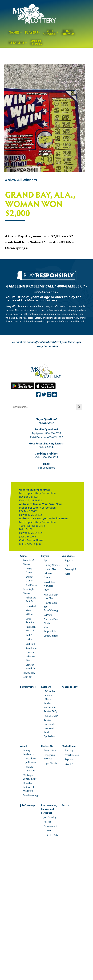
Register (69, 560)
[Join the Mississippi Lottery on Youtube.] (55, 394)
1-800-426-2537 (49, 457)
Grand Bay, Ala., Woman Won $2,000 (40, 204)
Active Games (29, 570)
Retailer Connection (50, 705)
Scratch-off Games (28, 562)
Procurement (50, 826)
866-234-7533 (53, 433)
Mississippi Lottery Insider (30, 777)
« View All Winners (21, 180)
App (46, 560)
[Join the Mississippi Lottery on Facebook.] (38, 394)
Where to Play (36, 42)
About (24, 746)
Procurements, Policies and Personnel (49, 809)
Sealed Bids (52, 835)
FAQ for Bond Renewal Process (51, 695)
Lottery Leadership (28, 752)
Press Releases (72, 755)
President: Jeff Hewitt (31, 760)
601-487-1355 (47, 423)
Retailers (17, 42)
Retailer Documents (49, 722)
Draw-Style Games (28, 591)
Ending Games (29, 578)
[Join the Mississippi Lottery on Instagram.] (49, 394)
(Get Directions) (28, 536)
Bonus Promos (68, 32)
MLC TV (69, 764)
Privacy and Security (49, 757)
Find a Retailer (51, 716)
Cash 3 (29, 639)
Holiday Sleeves (52, 565)
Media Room (69, 746)
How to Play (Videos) (29, 675)
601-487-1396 (47, 447)
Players (32, 32)
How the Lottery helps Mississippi (29, 787)
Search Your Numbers (32, 650)
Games (14, 32)
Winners (48, 615)
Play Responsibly (50, 629)
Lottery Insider (51, 635)
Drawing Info (71, 569)
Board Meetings (31, 795)
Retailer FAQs (50, 711)
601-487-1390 (55, 437)
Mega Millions (30, 612)
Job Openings (28, 805)
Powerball (31, 606)
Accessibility (50, 750)
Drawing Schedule (30, 666)
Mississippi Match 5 (31, 629)
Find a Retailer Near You (51, 596)
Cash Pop (30, 644)
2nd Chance (50, 32)
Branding (69, 750)
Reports (69, 759)
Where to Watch (31, 658)
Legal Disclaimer (52, 763)
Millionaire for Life (31, 599)
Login (67, 565)
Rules (67, 574)
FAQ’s (47, 590)
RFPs (49, 830)
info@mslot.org (47, 467)
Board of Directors (30, 769)
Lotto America (30, 620)
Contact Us (47, 746)
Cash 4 (29, 635)
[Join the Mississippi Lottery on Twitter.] (44, 394)
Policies (47, 821)
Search (65, 805)
